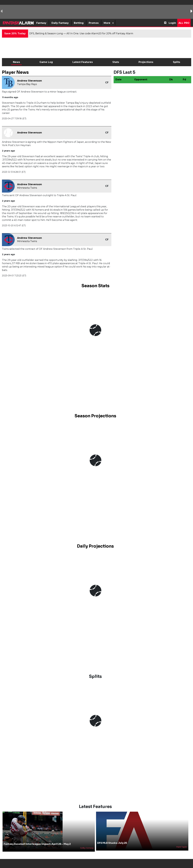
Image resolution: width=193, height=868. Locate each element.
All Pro (184, 23)
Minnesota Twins (27, 188)
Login (172, 23)
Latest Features (83, 62)
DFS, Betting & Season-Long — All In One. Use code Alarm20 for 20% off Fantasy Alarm (81, 33)
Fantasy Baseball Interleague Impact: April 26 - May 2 (37, 844)
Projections (146, 62)
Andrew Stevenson (29, 81)
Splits (176, 62)
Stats (116, 62)
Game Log (46, 62)
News (16, 62)
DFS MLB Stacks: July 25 (112, 843)
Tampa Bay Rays (27, 84)
